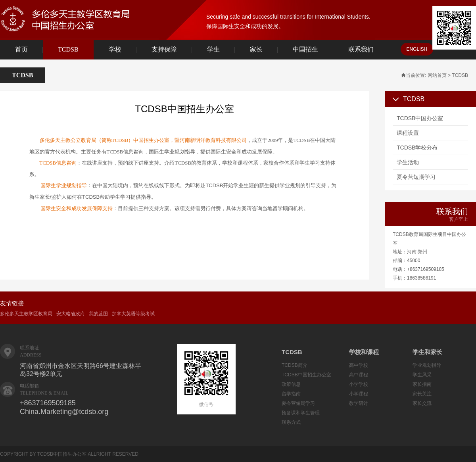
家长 (256, 49)
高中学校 (359, 365)
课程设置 (408, 133)
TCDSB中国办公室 (420, 118)
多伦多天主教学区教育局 (26, 314)
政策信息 (291, 384)
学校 (115, 49)
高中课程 (359, 375)
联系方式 (291, 422)
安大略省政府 (71, 314)
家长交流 (422, 403)
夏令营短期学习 (416, 177)
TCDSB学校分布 (417, 148)
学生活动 (408, 162)
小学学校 (359, 384)
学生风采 (422, 375)
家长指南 (422, 384)
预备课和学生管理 (301, 413)
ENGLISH (417, 49)
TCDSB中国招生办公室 (306, 375)
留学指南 (291, 394)
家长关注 (422, 394)
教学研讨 (359, 403)
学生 (213, 49)
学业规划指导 (427, 365)
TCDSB (68, 49)
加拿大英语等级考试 (133, 314)
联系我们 (361, 49)
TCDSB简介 (295, 365)
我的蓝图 (98, 314)
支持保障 (164, 49)
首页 (21, 49)
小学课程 (359, 394)
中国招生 (305, 49)
